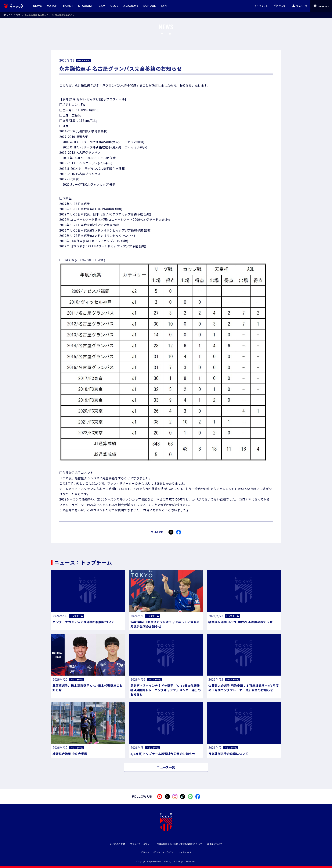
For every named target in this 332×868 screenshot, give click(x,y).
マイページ (299, 6)
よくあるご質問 (117, 844)
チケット (261, 6)
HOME (7, 15)
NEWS (17, 15)
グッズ (280, 6)
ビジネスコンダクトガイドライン (157, 852)
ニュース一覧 (166, 767)
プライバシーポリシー (141, 844)
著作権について (215, 844)
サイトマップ (185, 852)
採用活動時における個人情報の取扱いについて (179, 844)
